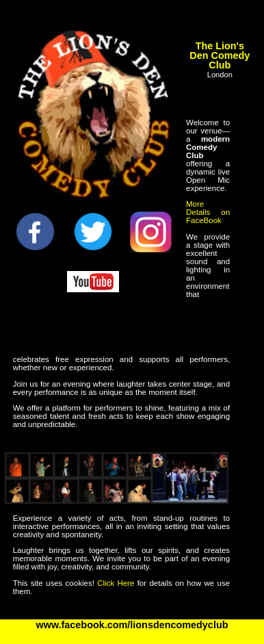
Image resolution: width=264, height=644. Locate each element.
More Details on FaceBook (208, 212)
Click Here (116, 583)
